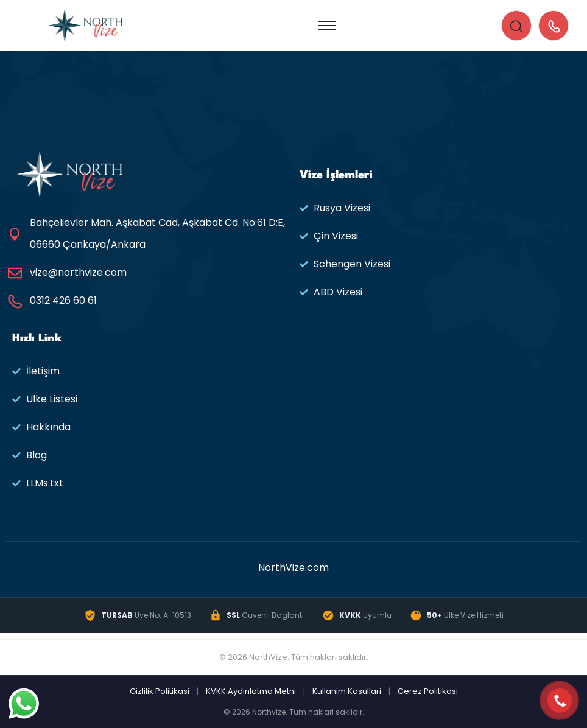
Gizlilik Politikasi (160, 691)
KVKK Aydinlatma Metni (251, 691)
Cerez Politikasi (428, 691)
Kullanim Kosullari (347, 691)
